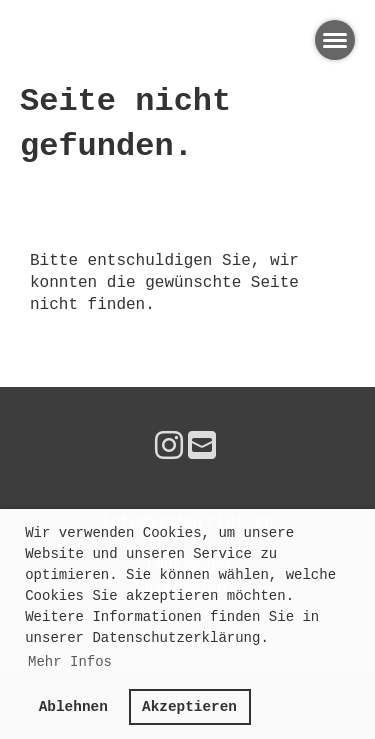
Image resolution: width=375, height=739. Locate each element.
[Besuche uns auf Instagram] (169, 448)
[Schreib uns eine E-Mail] (202, 448)
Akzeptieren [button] (189, 707)
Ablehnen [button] (73, 707)
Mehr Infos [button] (70, 662)
